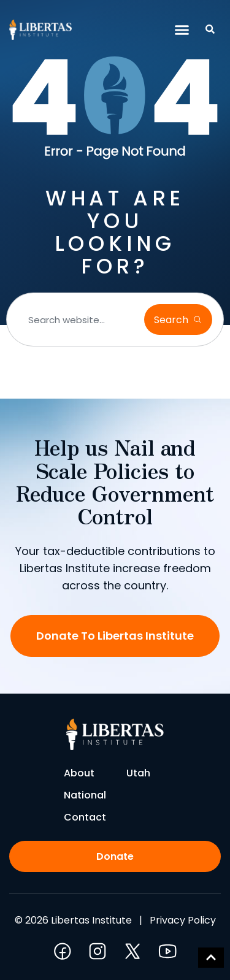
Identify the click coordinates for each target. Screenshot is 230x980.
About (79, 773)
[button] (182, 30)
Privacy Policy (183, 920)
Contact (85, 817)
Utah (138, 773)
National (85, 795)
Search (172, 320)
